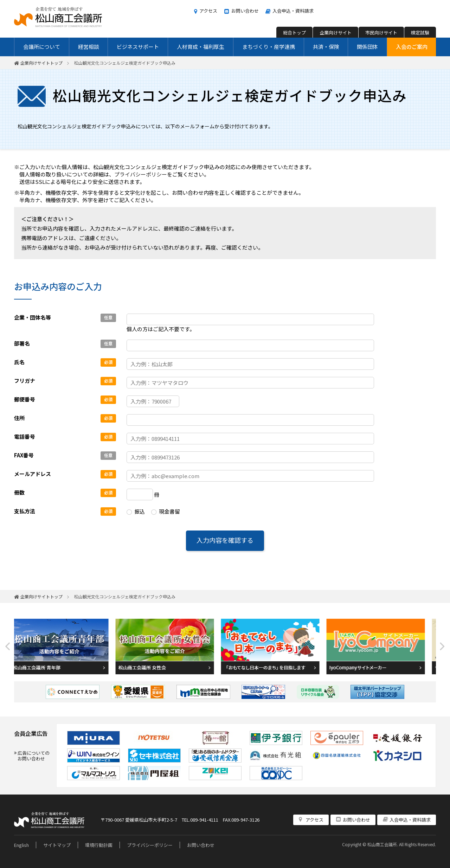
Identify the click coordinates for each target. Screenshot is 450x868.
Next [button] (442, 646)
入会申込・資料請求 (293, 11)
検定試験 (420, 33)
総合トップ (294, 33)
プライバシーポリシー (141, 174)
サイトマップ (57, 845)
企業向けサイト (336, 33)
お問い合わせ (245, 11)
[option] (67, 647)
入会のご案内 (412, 47)
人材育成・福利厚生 (201, 47)
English (21, 845)
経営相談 (89, 47)
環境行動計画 (99, 845)
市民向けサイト (381, 33)
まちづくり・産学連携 (269, 47)
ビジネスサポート (138, 47)
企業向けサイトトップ (41, 63)
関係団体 (367, 47)
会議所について (42, 47)
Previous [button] (8, 646)
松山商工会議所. (383, 844)
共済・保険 (326, 47)
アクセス (208, 11)
